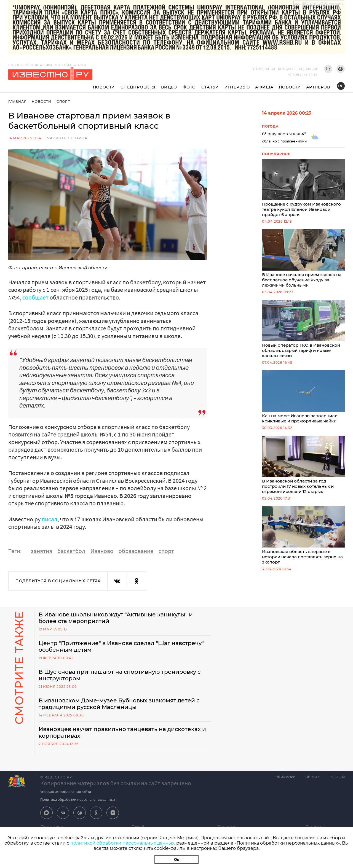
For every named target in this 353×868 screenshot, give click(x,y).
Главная (18, 102)
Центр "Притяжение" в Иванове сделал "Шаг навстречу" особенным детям (121, 646)
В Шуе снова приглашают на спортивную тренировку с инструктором (120, 675)
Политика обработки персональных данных (78, 799)
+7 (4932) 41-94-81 (303, 75)
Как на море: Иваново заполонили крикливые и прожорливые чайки (303, 397)
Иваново (102, 551)
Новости (104, 87)
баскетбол (71, 551)
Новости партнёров (304, 87)
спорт (166, 551)
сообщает (35, 297)
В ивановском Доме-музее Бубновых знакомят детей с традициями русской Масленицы (119, 704)
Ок (176, 859)
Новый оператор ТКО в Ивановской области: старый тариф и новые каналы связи (303, 329)
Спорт (63, 102)
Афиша (264, 87)
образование (136, 551)
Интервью (237, 87)
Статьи (210, 87)
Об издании (264, 69)
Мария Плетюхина (67, 138)
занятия (42, 551)
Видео (169, 87)
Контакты (287, 69)
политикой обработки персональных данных (122, 843)
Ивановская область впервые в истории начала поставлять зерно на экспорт (303, 535)
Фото (189, 87)
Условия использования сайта (66, 792)
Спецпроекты (138, 87)
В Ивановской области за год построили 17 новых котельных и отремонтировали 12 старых (303, 465)
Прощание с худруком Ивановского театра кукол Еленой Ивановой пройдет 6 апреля (303, 188)
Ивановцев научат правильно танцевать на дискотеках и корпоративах (122, 732)
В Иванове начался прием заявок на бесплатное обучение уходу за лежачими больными (303, 258)
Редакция (308, 69)
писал (50, 519)
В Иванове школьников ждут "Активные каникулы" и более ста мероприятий (116, 618)
